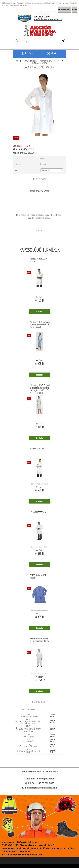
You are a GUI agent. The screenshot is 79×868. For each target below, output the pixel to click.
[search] (63, 42)
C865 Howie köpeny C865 (28, 735)
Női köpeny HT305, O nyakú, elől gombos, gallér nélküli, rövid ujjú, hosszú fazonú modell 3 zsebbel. (40, 387)
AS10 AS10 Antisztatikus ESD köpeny (28, 745)
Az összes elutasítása (65, 10)
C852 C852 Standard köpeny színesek (28, 715)
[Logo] (41, 31)
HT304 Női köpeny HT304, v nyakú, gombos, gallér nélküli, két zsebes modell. (28, 721)
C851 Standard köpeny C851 (28, 740)
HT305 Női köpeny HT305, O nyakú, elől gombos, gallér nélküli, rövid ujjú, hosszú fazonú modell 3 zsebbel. (28, 729)
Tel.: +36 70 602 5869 (43, 783)
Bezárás (75, 10)
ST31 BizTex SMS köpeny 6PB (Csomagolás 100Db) (39, 640)
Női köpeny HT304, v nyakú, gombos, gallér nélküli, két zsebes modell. (40, 324)
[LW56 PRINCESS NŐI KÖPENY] (40, 74)
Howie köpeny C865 (37, 449)
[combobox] (52, 170)
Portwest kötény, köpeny (49, 61)
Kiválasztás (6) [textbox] (46, 170)
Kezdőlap (19, 61)
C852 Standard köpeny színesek (38, 260)
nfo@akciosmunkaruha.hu (44, 788)
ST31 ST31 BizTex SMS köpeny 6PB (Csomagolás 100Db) (28, 751)
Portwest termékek (31, 61)
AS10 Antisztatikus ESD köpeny (38, 576)
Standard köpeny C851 (38, 512)
